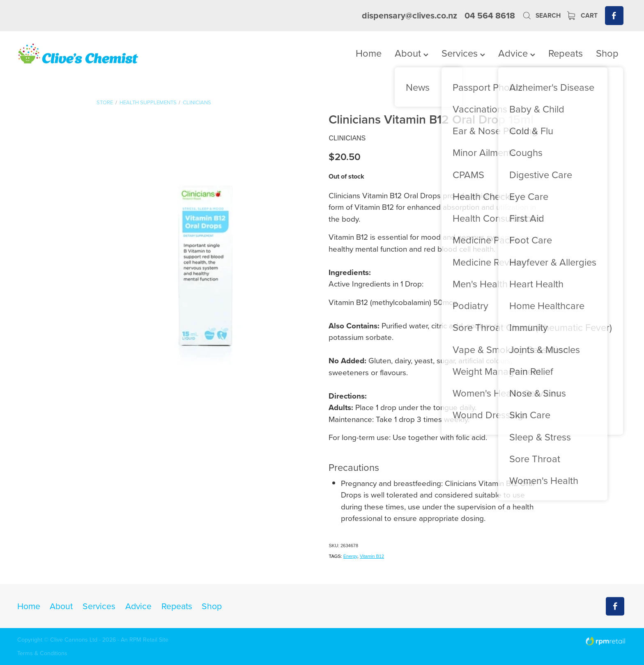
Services (463, 53)
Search (541, 15)
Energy (350, 556)
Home (369, 53)
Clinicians (197, 102)
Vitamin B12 (372, 556)
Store (105, 102)
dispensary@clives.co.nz (409, 15)
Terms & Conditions (42, 653)
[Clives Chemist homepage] (78, 55)
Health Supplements (148, 102)
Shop (607, 53)
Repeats (566, 53)
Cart (582, 15)
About (412, 53)
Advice (517, 53)
